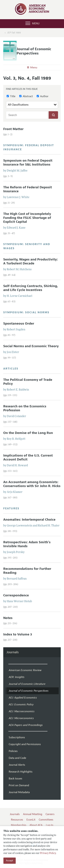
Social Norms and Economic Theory (31, 346)
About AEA (36, 825)
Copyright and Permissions (25, 744)
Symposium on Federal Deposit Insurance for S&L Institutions (28, 163)
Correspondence (16, 595)
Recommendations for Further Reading (27, 571)
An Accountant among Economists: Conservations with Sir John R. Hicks (32, 484)
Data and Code (17, 758)
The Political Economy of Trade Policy (28, 382)
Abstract (26, 96)
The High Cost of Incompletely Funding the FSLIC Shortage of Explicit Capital (27, 218)
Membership (19, 825)
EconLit (31, 820)
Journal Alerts (17, 765)
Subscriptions (17, 737)
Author (43, 96)
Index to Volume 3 (18, 634)
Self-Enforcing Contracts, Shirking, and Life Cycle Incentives (31, 288)
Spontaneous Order (19, 324)
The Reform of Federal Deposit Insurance (28, 189)
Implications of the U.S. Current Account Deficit (28, 457)
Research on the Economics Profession (25, 408)
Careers (50, 814)
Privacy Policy (48, 853)
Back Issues (15, 779)
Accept (10, 861)
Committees (46, 820)
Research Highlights (21, 772)
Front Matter (13, 129)
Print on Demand (19, 785)
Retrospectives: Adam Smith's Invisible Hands (27, 544)
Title (11, 96)
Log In (50, 825)
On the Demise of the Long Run (28, 433)
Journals (13, 652)
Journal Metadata (19, 792)
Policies (13, 751)
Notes (8, 618)
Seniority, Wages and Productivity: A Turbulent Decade (31, 261)
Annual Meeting (33, 814)
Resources (17, 820)
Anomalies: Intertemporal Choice (29, 520)
